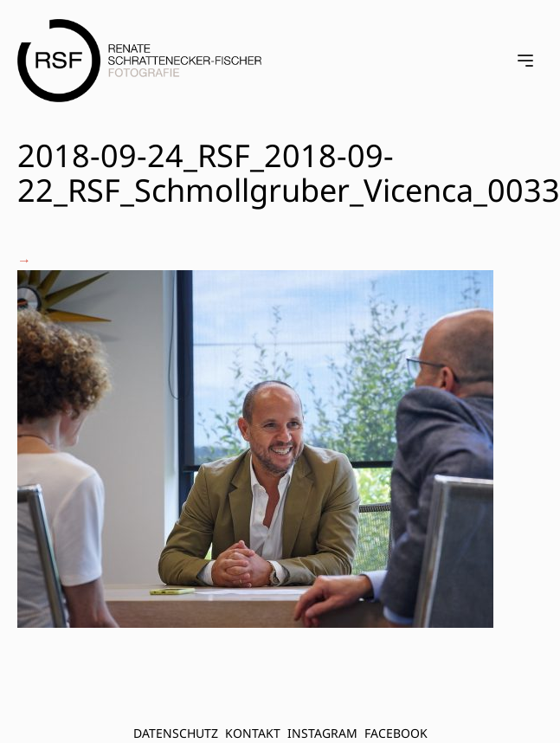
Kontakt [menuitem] (253, 733)
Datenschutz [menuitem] (176, 733)
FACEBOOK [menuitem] (396, 733)
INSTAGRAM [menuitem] (322, 733)
